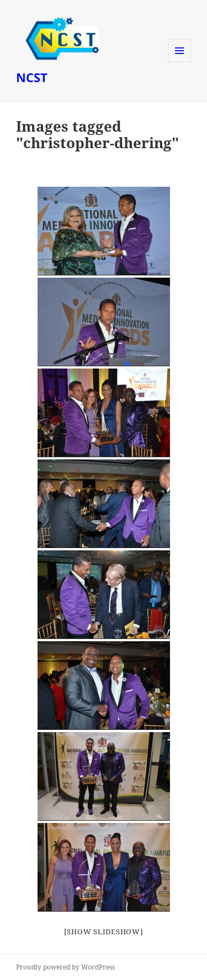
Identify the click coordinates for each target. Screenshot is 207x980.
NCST (32, 77)
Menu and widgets (180, 62)
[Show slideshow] (104, 932)
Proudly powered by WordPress (65, 967)
